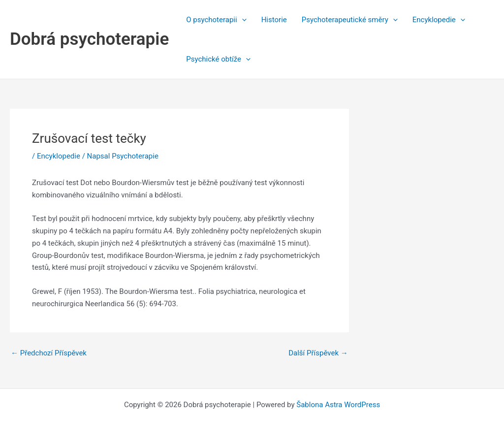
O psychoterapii (216, 20)
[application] (242, 20)
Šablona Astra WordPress (338, 405)
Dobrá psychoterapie (89, 39)
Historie (274, 20)
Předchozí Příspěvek (49, 353)
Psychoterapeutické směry (350, 20)
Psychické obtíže (218, 59)
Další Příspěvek (318, 353)
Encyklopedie (439, 20)
